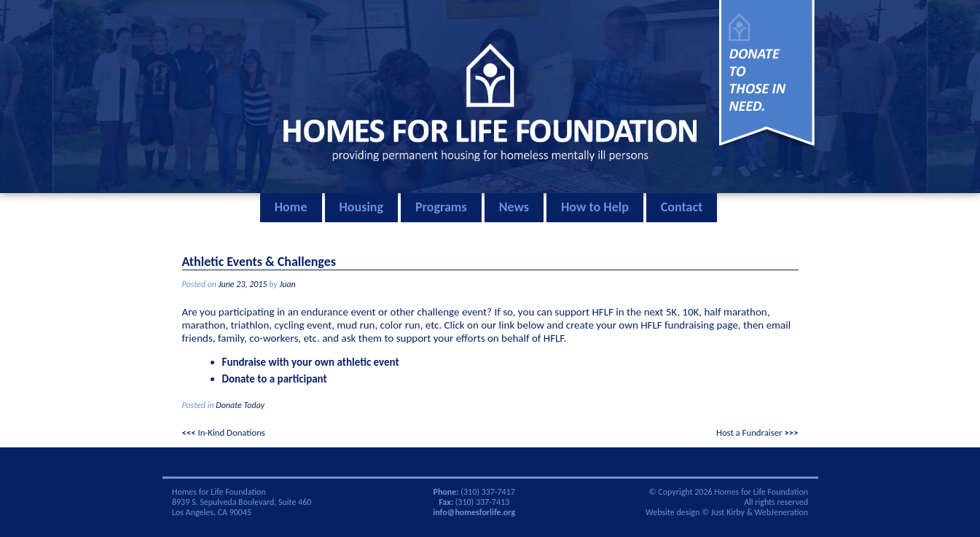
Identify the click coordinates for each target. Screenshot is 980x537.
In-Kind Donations (231, 432)
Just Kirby (728, 512)
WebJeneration (781, 512)
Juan (287, 284)
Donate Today (240, 405)
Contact (682, 207)
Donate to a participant (275, 379)
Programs (441, 207)
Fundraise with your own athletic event (311, 362)
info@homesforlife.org (474, 512)
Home (291, 207)
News (514, 207)
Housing (362, 207)
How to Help (595, 207)
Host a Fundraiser (749, 432)
